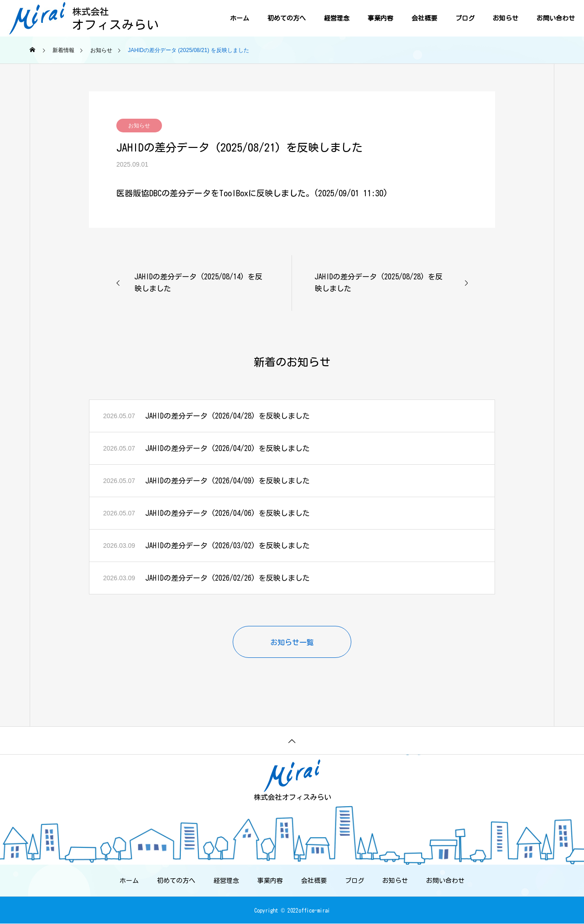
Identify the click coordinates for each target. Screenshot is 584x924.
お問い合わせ (556, 18)
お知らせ (506, 18)
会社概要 (424, 18)
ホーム (240, 18)
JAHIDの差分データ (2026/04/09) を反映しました (228, 481)
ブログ (465, 18)
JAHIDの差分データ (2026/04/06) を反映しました (228, 513)
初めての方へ (287, 18)
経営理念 (337, 18)
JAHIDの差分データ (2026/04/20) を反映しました (228, 448)
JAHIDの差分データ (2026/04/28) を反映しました (228, 416)
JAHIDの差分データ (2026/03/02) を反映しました (228, 546)
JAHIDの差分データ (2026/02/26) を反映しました (228, 578)
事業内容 (381, 18)
